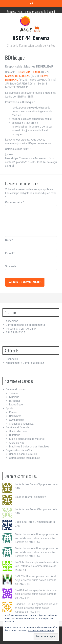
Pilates (13, 412)
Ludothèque (16, 405)
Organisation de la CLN (19, 450)
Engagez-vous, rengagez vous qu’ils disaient (31, 12)
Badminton (15, 416)
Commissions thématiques (25, 458)
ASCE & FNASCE (15, 333)
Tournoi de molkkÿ (35, 497)
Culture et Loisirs (16, 389)
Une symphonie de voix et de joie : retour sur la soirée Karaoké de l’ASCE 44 (36, 538)
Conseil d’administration (23, 454)
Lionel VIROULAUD (29, 72)
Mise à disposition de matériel (27, 439)
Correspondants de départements (25, 325)
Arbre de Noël (17, 443)
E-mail (10, 253)
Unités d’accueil (18, 431)
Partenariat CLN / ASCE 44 (21, 329)
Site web (10, 266)
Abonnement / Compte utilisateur (25, 363)
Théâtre (13, 393)
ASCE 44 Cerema (31, 38)
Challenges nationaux (21, 424)
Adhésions (12, 321)
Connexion (12, 359)
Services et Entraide (17, 427)
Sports (10, 408)
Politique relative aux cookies (41, 630)
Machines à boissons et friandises (29, 447)
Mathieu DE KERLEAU (18, 76)
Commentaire (15, 202)
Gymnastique (17, 420)
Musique (14, 397)
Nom (9, 240)
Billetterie (15, 435)
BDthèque (15, 401)
